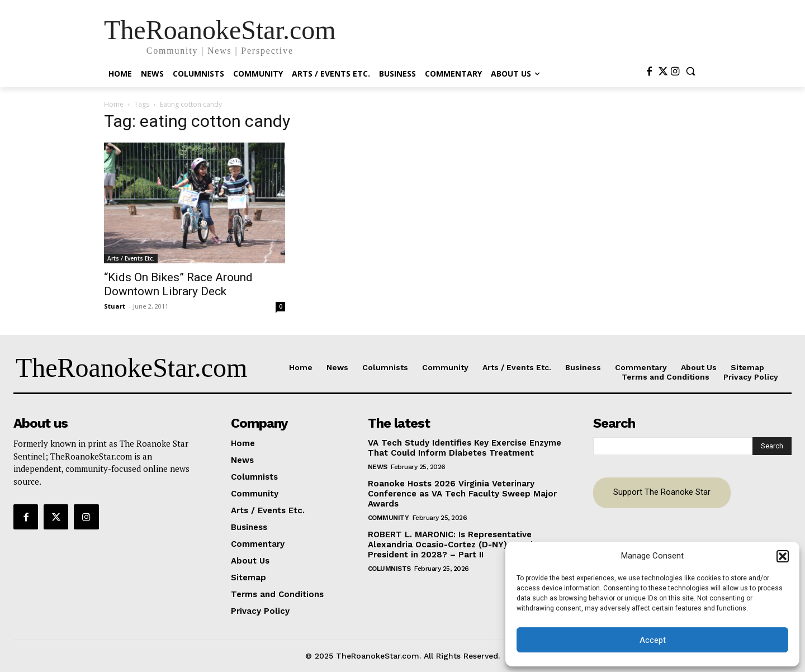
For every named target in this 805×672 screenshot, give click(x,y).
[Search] (772, 446)
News (378, 467)
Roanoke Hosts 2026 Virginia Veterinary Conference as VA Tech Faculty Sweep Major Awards (462, 494)
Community (389, 518)
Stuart (115, 306)
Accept (653, 640)
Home (114, 104)
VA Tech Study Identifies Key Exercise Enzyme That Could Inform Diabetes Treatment (465, 448)
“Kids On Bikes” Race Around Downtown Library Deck (178, 284)
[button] (783, 556)
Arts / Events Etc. (131, 258)
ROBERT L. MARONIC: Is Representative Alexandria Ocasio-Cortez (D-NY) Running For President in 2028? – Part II (463, 545)
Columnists (389, 569)
